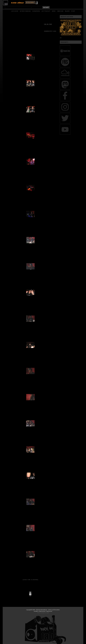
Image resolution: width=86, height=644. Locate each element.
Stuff (73, 8)
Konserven (36, 8)
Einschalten (30, 3)
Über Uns (60, 8)
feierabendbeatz (43, 607)
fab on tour (48, 21)
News (54, 8)
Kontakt (36, 608)
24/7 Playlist (46, 8)
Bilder (67, 8)
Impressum (49, 608)
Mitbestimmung (25, 8)
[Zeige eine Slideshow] (30, 576)
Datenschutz (42, 608)
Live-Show (15, 8)
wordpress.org (44, 610)
